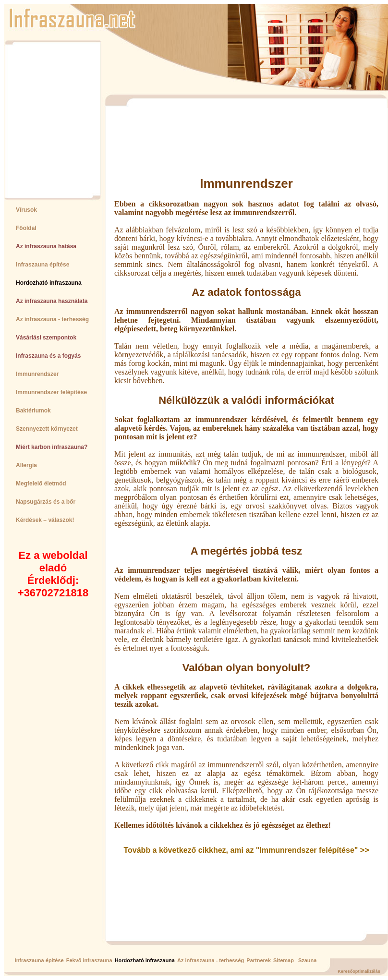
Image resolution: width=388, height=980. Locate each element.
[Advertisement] (48, 120)
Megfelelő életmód (41, 484)
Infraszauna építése (42, 265)
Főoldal (26, 228)
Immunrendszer (37, 374)
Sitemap (284, 960)
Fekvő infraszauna (89, 960)
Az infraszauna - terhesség (52, 319)
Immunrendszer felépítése (51, 392)
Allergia (26, 465)
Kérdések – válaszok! (45, 520)
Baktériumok (33, 411)
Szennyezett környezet (47, 429)
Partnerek (259, 960)
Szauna (308, 960)
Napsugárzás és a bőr (46, 502)
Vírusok (26, 210)
